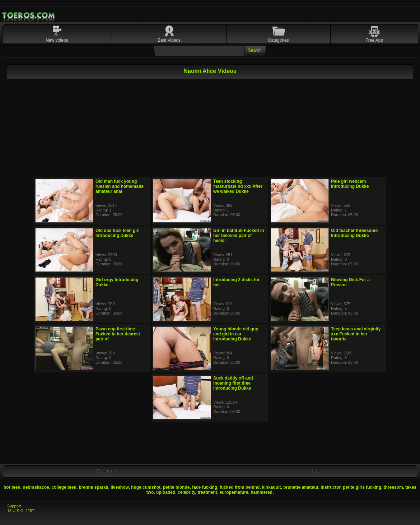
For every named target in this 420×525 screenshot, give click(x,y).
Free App (374, 40)
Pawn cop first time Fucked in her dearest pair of (118, 334)
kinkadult (272, 487)
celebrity (186, 492)
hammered (262, 492)
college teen (64, 487)
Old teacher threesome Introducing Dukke (354, 233)
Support (14, 506)
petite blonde (176, 487)
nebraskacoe (36, 487)
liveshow (120, 487)
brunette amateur (301, 487)
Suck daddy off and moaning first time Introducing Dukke (233, 383)
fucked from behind (240, 487)
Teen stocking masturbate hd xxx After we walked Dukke (238, 186)
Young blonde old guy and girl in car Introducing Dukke (236, 334)
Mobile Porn (29, 15)
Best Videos (169, 40)
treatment (207, 492)
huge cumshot (146, 487)
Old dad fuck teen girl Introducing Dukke (118, 233)
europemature (234, 492)
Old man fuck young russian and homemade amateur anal (120, 186)
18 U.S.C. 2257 (21, 511)
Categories (279, 40)
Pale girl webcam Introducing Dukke (350, 184)
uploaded (166, 492)
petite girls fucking (362, 487)
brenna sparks (93, 487)
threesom (393, 487)
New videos (57, 40)
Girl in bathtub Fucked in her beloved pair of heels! (239, 236)
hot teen (12, 487)
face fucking (205, 487)
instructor (330, 487)
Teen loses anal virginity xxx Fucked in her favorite (356, 334)
